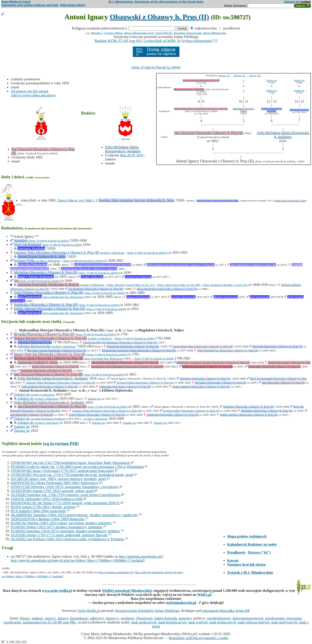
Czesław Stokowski (92, 277)
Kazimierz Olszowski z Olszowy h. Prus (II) (46, 371)
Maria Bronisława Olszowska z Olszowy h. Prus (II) (167, 289)
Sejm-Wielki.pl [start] (16, 2)
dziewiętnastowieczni (248, 618)
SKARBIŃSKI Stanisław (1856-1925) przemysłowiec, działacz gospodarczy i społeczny (74, 515)
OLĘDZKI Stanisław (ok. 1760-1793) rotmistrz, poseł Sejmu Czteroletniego (65, 495)
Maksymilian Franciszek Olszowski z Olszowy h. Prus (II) (181, 265)
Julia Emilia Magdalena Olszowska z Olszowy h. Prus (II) (125, 363)
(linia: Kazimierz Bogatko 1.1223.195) (225, 285)
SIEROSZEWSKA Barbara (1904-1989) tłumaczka (47, 519)
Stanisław (21, 240)
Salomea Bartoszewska (34, 346)
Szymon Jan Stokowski (138, 277)
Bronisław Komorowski (188, 33)
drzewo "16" (224, 76)
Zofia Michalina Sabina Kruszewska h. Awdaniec (123, 149)
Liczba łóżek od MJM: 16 (162, 41)
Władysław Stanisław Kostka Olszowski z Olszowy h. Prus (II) (213, 363)
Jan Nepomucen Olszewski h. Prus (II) (201, 80)
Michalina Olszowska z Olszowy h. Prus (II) (46, 273)
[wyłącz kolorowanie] (197, 41)
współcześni (12, 622)
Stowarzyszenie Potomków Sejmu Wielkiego (147, 611)
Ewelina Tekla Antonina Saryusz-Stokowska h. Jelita (136, 200)
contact (306, 2)
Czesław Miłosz (113, 33)
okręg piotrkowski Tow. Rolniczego (63, 297)
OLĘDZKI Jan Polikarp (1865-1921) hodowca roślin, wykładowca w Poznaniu (67, 539)
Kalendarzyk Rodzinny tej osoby (252, 544)
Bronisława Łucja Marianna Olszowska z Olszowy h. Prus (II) (127, 367)
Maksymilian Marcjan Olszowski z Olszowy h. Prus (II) (201, 109)
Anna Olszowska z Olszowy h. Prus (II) (253, 265)
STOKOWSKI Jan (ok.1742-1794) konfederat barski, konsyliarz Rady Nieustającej (70, 463)
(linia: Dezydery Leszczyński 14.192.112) (131, 285)
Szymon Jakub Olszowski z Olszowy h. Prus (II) (49, 358)
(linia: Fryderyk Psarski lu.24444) (156, 67)
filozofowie (144, 618)
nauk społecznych (144, 622)
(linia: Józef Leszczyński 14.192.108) (179, 285)
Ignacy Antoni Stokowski (36, 277)
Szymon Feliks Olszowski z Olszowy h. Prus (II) (145, 383)
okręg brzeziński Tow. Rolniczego (104, 358)
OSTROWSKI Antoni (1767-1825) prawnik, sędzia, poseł (52, 491)
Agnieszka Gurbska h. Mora (38, 362)
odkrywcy (97, 618)
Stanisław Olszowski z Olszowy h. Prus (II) (207, 367)
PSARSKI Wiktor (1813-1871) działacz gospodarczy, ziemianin (56, 527)
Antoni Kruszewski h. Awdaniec (271, 110)
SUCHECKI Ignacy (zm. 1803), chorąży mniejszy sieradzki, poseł (58, 479)
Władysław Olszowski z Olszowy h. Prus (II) (274, 367)
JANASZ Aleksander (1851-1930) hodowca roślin (47, 499)
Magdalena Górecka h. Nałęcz (244, 110)
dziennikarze (79, 618)
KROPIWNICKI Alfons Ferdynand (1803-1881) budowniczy (55, 483)
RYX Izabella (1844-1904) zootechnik (38, 511)
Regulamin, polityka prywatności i (199, 638)
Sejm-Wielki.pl (89, 611)
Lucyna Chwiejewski (183, 297)
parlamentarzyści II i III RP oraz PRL (50, 622)
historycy (112, 618)
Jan (17, 281)
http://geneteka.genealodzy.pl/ (140, 556)
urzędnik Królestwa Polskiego (48, 419)
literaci (25, 618)
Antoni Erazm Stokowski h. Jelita (42, 257)
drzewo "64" (255, 76)
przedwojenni (275, 618)
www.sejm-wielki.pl (57, 591)
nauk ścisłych (198, 622)
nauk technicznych (223, 622)
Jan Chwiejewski (30, 297)
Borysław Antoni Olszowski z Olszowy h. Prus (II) (57, 350)
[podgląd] (138, 560)
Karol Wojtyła (164, 33)
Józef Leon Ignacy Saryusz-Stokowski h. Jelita (217, 201)
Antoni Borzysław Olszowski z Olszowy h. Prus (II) (203, 346)
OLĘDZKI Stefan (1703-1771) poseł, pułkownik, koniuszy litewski (59, 535)
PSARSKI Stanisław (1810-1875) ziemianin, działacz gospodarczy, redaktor (65, 531)
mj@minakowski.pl (181, 603)
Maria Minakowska (215, 33)
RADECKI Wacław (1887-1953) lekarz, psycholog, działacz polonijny (61, 523)
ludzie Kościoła (166, 618)
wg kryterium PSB (61, 444)
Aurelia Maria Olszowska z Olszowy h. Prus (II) (89, 269)
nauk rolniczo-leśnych (254, 622)
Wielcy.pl (204, 595)
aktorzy (63, 618)
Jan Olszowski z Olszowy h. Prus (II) (283, 383)
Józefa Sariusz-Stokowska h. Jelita (290, 201)
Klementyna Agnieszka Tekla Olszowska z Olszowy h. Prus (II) (139, 350)
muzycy (50, 618)
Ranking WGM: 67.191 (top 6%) (118, 41)
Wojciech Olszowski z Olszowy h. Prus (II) (277, 346)
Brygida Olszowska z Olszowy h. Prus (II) (44, 334)
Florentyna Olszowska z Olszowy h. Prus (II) (133, 346)
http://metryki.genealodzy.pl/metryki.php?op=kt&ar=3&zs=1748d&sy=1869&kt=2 (70, 560)
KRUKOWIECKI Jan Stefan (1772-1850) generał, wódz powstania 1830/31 (65, 503)
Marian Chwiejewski (226, 297)
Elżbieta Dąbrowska (299, 110)
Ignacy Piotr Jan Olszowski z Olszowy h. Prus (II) (50, 354)
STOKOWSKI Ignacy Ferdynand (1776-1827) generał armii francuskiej (62, 471)
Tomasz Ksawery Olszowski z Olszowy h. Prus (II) (50, 338)
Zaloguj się (292, 2)
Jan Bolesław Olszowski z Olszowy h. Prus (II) (96, 289)
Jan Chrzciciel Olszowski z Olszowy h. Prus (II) (209, 133)
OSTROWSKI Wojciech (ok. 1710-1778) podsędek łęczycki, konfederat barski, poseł (72, 475)
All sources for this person (30, 91)
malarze (37, 618)
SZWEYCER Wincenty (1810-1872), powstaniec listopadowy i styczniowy (65, 487)
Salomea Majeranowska (35, 342)
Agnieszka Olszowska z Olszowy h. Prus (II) (46, 305)
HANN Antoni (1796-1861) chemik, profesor (43, 507)
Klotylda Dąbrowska (32, 265)
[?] (216, 41)
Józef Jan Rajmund (27, 244)
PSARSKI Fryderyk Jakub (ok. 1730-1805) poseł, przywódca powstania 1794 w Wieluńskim (77, 467)
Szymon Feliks (25, 261)
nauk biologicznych (172, 622)
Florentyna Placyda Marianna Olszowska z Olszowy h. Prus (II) (120, 342)
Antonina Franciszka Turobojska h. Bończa (48, 285)
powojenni (294, 618)
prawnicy (185, 618)
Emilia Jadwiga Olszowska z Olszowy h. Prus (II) (49, 309)
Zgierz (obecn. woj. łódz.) (75, 200)
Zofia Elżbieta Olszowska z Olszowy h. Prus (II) (49, 293)
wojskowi (128, 618)
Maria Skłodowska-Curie (139, 33)
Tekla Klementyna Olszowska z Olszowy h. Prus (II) (228, 350)
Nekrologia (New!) (73, 5)
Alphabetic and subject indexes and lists (30, 5)
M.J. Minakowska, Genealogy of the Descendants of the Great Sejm (156, 2)
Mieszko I (97, 33)
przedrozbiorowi (219, 618)
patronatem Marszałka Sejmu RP (226, 611)
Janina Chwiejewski (138, 297)
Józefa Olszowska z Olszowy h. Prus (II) (55, 367)
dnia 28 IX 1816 (132, 155)
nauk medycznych (284, 622)
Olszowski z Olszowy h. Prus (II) (159, 17)
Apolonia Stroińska (31, 248)
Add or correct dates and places (33, 95)
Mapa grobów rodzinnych (247, 536)
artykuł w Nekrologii (112, 253)
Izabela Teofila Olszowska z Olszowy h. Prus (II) (103, 265)
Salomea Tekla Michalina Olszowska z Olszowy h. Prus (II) (57, 252)
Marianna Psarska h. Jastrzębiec (189, 89)
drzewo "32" (240, 76)
